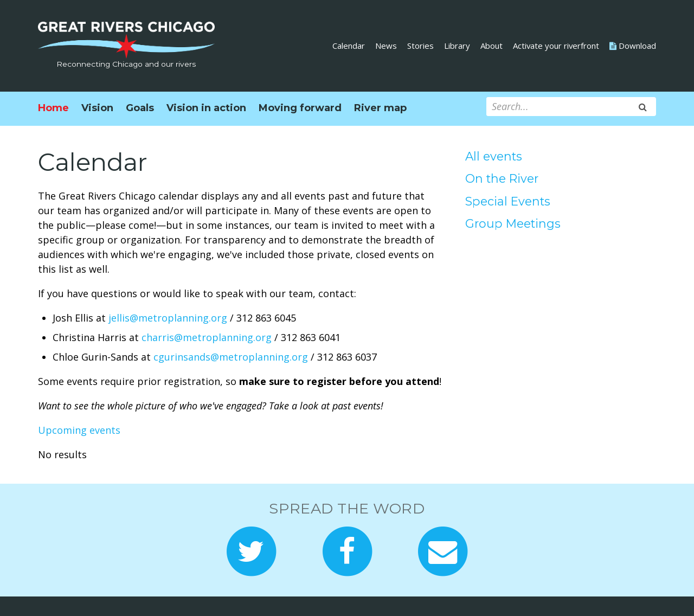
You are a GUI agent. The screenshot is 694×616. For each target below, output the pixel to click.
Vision (97, 108)
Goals (140, 108)
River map (380, 108)
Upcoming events (79, 430)
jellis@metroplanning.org (168, 318)
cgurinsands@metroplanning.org (231, 357)
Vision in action (206, 108)
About (491, 46)
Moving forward (300, 108)
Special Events (508, 201)
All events (494, 156)
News (386, 46)
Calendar (349, 46)
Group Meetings (513, 223)
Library (457, 46)
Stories (420, 46)
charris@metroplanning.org (207, 337)
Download (633, 46)
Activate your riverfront (556, 46)
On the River (502, 178)
